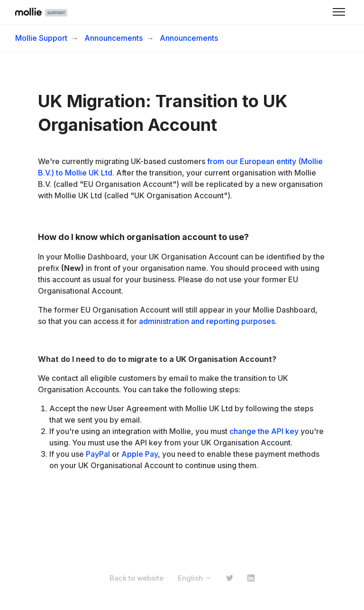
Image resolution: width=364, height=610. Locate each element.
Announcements (114, 38)
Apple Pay (140, 454)
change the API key (264, 431)
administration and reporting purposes (207, 321)
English (195, 578)
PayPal (98, 454)
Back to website (136, 578)
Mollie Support (41, 38)
